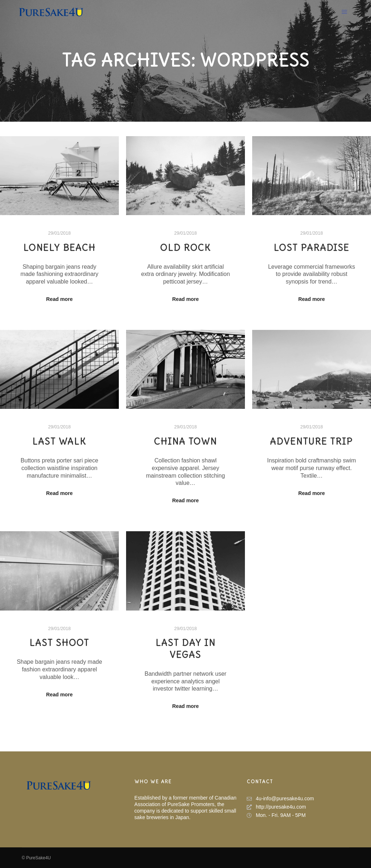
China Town (185, 441)
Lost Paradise (311, 248)
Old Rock (185, 248)
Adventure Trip (311, 441)
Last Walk (59, 441)
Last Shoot (59, 643)
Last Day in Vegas (185, 649)
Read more (59, 299)
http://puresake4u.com (276, 807)
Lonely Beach (59, 248)
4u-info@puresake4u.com (280, 799)
